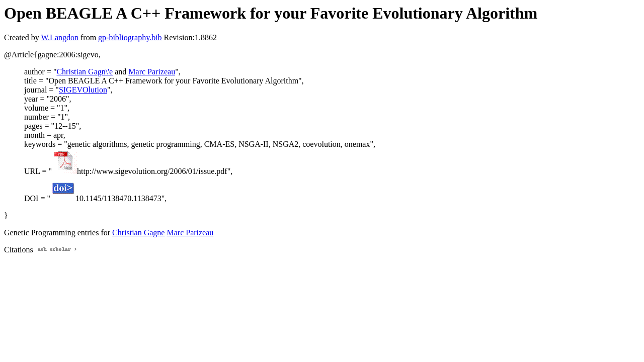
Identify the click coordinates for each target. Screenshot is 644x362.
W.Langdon (60, 37)
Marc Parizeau (152, 72)
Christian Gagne (138, 233)
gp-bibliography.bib (130, 37)
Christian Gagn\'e (85, 72)
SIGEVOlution (83, 90)
